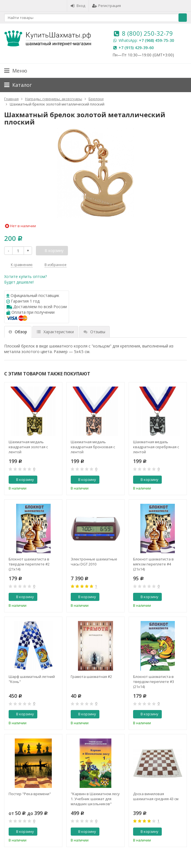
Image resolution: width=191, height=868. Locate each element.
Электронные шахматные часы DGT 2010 (94, 562)
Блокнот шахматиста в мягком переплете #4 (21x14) (153, 564)
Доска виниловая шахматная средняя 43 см (156, 796)
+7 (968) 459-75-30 (156, 40)
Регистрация (106, 6)
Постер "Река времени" (30, 794)
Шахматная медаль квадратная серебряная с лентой (156, 447)
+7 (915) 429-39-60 (136, 48)
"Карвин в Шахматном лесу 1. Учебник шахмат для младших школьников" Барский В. (95, 799)
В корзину (22, 479)
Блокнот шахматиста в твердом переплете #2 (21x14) (29, 564)
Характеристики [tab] (55, 332)
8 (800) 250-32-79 (147, 33)
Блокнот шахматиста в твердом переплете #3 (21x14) (154, 682)
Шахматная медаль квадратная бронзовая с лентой (93, 447)
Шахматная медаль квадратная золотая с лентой (28, 447)
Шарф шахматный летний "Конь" (32, 679)
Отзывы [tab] (94, 332)
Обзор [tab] (18, 332)
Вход (78, 6)
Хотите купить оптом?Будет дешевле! (25, 279)
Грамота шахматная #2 (91, 677)
